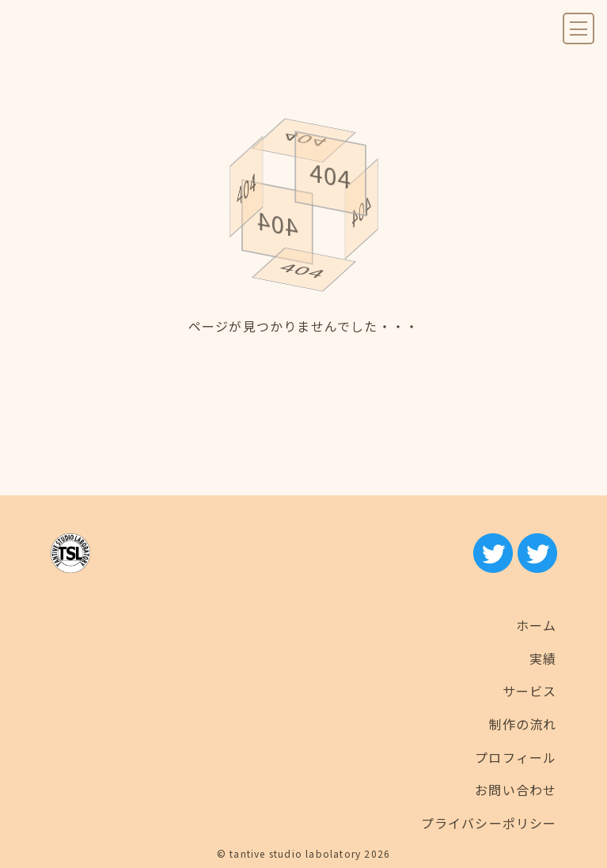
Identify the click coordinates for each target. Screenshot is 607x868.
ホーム (537, 625)
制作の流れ (523, 724)
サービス (530, 691)
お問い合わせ (516, 790)
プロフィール (516, 757)
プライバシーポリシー (489, 823)
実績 (543, 658)
